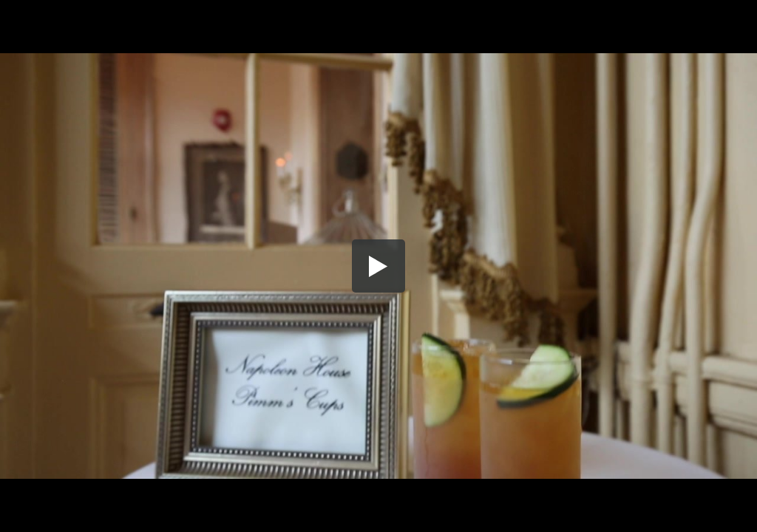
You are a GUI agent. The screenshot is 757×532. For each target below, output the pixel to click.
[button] (378, 266)
